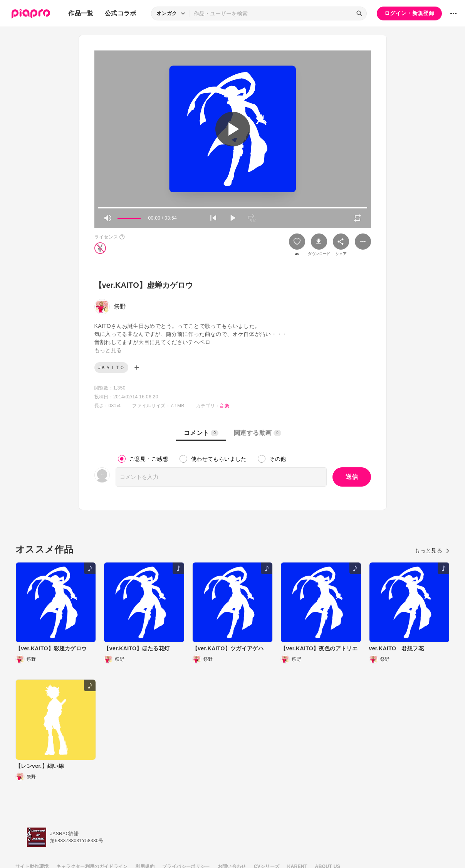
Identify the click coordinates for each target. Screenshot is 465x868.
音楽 (224, 406)
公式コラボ (121, 13)
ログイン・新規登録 (409, 13)
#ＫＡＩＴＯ (112, 368)
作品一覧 (81, 13)
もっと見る (432, 551)
